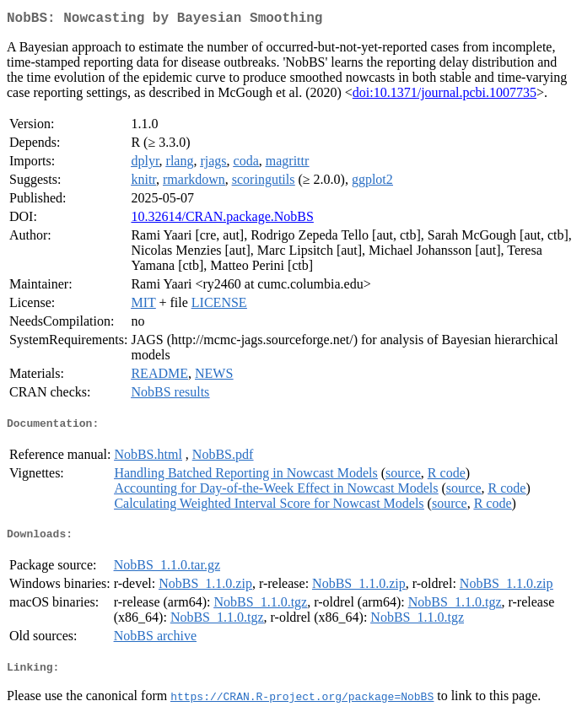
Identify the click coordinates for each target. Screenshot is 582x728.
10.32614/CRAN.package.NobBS (222, 220)
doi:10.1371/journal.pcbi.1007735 (445, 96)
